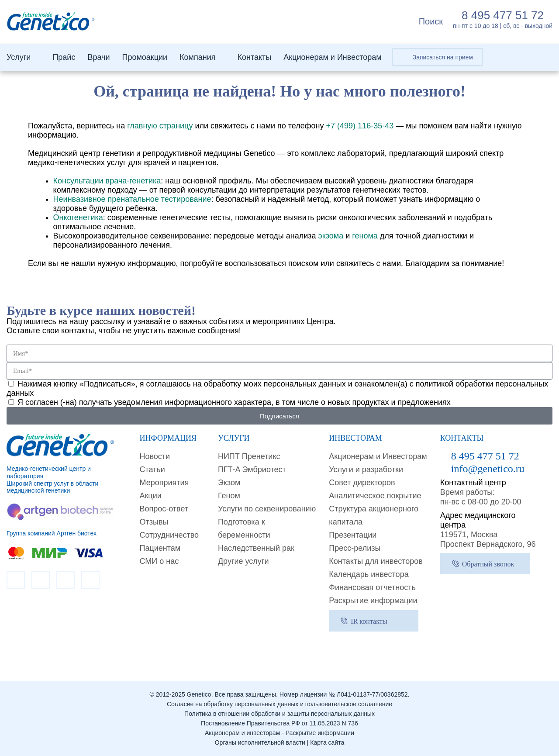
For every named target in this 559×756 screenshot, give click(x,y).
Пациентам (160, 548)
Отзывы (154, 522)
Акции (150, 496)
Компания (197, 57)
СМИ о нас (159, 561)
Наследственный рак (256, 548)
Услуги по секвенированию (267, 509)
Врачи (98, 57)
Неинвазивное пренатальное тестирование (132, 199)
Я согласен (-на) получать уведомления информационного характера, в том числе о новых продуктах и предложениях (234, 402)
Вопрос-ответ (164, 509)
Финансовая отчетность (372, 587)
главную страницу (160, 126)
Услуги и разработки (366, 469)
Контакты (255, 57)
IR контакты (369, 621)
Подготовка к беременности (244, 528)
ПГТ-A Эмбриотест (252, 469)
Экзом (229, 483)
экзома (331, 236)
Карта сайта (327, 742)
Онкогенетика (78, 217)
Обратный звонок (488, 564)
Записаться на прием (443, 57)
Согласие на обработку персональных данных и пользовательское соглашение (279, 704)
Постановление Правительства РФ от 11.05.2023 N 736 (279, 723)
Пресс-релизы (355, 548)
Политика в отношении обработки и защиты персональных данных (279, 714)
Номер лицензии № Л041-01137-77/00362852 (344, 694)
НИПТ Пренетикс (249, 456)
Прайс (64, 57)
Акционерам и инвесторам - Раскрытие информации (279, 733)
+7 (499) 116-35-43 (360, 126)
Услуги (19, 57)
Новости (155, 456)
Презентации (353, 535)
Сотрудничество (169, 535)
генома (365, 236)
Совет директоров (362, 483)
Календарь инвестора (369, 574)
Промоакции (145, 57)
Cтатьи (152, 469)
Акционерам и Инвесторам (332, 57)
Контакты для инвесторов (376, 561)
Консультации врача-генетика (107, 181)
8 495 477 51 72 (503, 15)
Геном (229, 496)
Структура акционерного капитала (374, 515)
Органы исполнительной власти (260, 742)
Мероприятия (164, 483)
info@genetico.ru (488, 469)
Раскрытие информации (373, 601)
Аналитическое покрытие (375, 496)
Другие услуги (243, 561)
